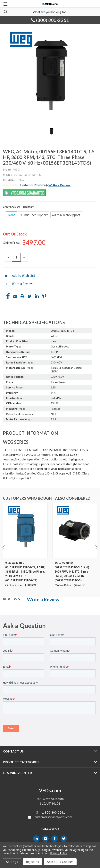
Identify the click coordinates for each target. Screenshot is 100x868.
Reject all (33, 862)
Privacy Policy (59, 853)
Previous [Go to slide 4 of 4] (4, 547)
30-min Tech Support (34, 215)
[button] (58, 185)
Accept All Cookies (60, 862)
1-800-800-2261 (53, 812)
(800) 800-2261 (50, 20)
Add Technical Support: (19, 207)
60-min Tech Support (66, 215)
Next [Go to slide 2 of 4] (96, 547)
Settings (12, 862)
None (12, 215)
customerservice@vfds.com (53, 817)
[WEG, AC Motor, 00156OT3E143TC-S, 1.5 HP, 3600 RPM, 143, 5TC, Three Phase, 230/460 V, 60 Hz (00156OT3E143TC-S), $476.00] (75, 531)
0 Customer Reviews (32, 185)
